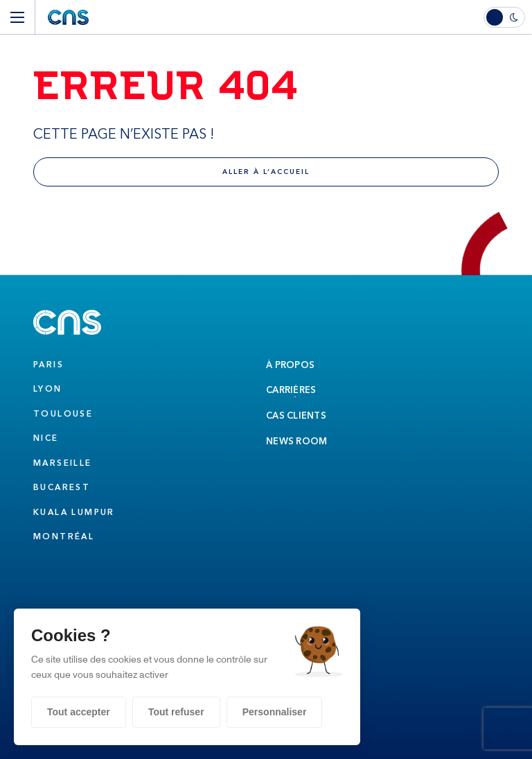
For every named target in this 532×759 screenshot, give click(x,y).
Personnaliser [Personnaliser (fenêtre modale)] (275, 712)
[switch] (508, 17)
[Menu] (17, 17)
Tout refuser (176, 712)
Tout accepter (79, 712)
